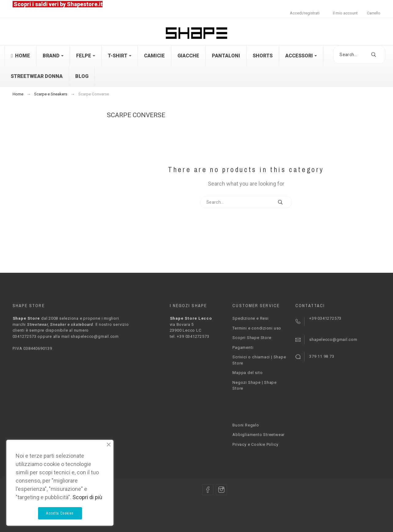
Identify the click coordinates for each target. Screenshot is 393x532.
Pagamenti (243, 347)
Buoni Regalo (246, 425)
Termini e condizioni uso (257, 328)
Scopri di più (87, 497)
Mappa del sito (247, 373)
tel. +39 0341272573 (190, 336)
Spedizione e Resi (250, 318)
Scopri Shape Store (252, 338)
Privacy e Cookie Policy (255, 444)
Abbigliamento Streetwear (259, 435)
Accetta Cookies (60, 513)
